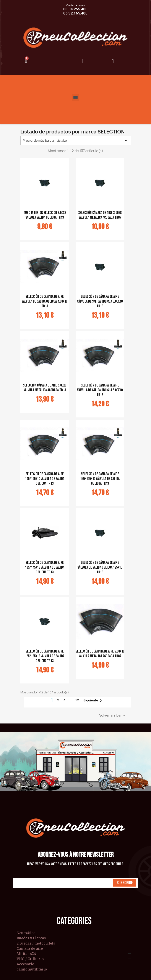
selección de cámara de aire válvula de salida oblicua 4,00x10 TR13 (45, 301)
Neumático (26, 933)
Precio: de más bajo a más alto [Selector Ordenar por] (76, 141)
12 (77, 700)
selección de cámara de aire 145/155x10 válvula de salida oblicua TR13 (45, 479)
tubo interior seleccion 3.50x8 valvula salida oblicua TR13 (45, 215)
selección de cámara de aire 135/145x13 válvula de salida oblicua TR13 (45, 567)
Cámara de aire (30, 949)
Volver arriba (113, 715)
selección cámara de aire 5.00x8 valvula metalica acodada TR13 (45, 388)
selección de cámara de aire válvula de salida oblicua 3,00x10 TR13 (100, 301)
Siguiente (93, 701)
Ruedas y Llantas (31, 938)
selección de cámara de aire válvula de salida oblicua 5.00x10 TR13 (100, 390)
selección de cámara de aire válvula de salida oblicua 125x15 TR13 (100, 567)
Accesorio (25, 964)
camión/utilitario (32, 969)
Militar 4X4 (26, 954)
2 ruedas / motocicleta (36, 943)
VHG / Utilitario (30, 959)
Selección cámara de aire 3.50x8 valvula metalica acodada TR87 (100, 215)
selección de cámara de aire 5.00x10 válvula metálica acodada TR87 (100, 654)
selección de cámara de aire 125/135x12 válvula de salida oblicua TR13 (45, 656)
